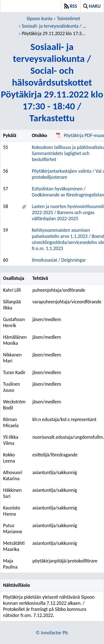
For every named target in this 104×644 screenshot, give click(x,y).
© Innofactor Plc (52, 633)
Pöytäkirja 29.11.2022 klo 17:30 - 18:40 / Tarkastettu (54, 33)
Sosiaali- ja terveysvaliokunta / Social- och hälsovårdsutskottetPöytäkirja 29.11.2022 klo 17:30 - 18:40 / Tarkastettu (52, 82)
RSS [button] (71, 6)
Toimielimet (69, 19)
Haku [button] (92, 6)
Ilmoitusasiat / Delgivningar (59, 260)
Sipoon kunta (40, 19)
